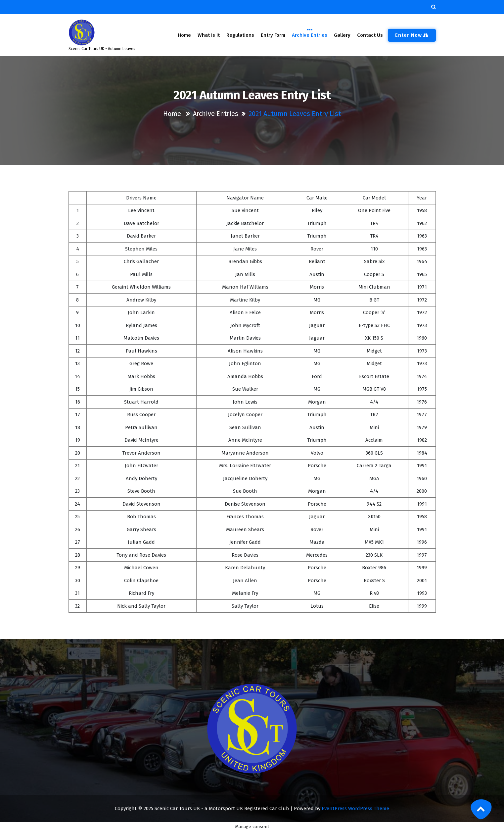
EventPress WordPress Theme (355, 808)
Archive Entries (310, 35)
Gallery (342, 35)
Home (184, 35)
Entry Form (273, 35)
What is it (209, 35)
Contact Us (370, 35)
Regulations (240, 35)
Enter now (412, 35)
